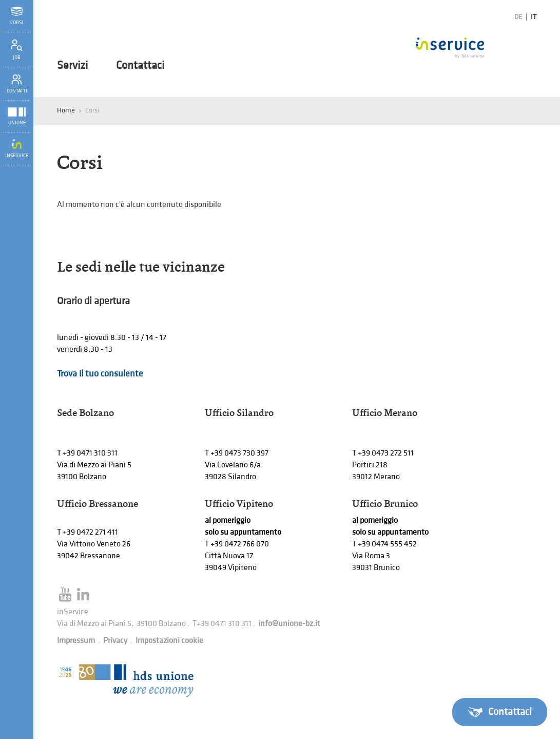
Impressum (76, 641)
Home (66, 110)
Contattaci (140, 66)
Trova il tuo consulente (100, 374)
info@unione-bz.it (289, 624)
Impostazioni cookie (169, 641)
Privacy (115, 641)
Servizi (72, 66)
